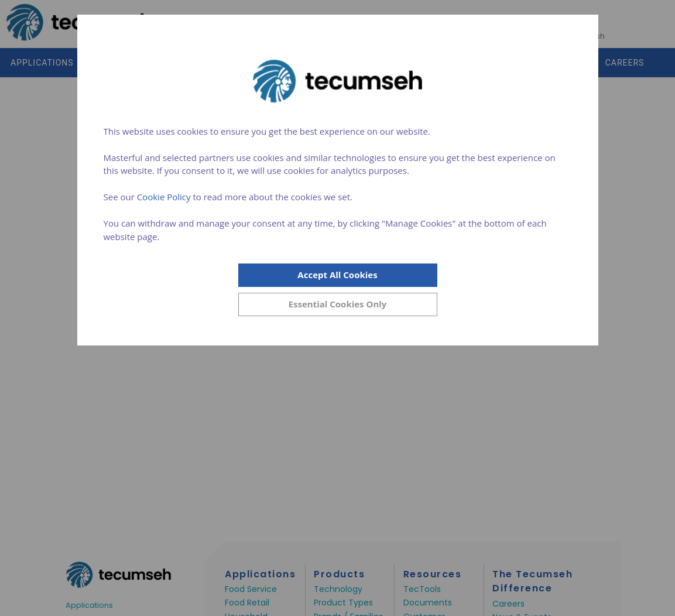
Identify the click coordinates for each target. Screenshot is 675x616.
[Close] (338, 304)
